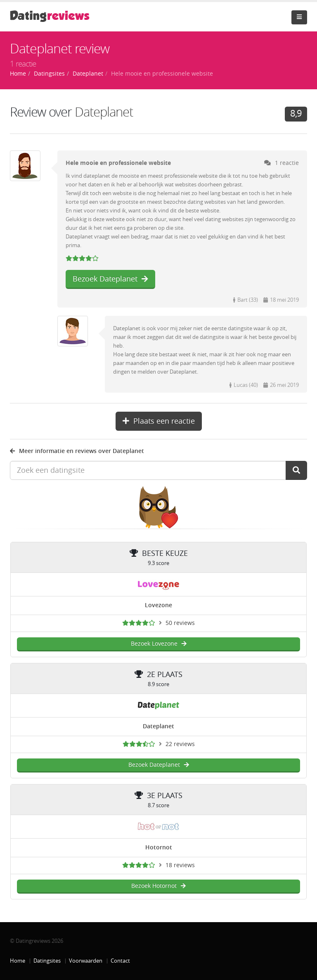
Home (18, 961)
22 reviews (180, 744)
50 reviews (180, 623)
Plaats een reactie (159, 421)
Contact (120, 961)
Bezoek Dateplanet (110, 279)
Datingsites (47, 961)
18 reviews (180, 865)
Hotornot (159, 848)
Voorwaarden (86, 961)
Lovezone (158, 605)
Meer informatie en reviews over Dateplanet (77, 451)
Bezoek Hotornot (158, 886)
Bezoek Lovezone (159, 644)
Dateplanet (104, 112)
